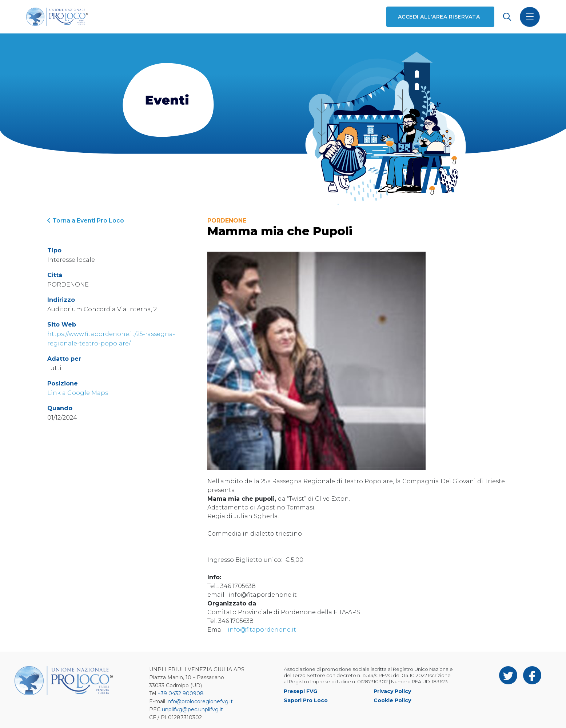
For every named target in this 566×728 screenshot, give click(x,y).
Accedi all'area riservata (439, 17)
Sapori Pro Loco (306, 700)
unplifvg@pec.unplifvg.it (192, 709)
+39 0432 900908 (181, 693)
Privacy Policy (392, 691)
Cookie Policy (392, 700)
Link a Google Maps (78, 393)
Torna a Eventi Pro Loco (86, 221)
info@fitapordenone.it (262, 630)
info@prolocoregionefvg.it (200, 701)
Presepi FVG (300, 691)
